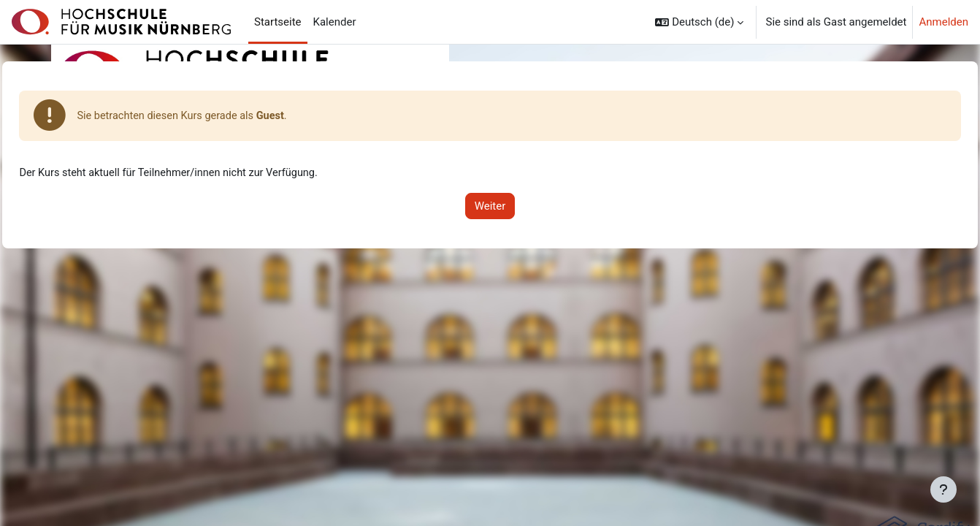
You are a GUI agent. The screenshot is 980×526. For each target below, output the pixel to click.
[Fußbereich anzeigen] (943, 489)
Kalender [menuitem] (335, 22)
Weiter (490, 207)
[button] (699, 22)
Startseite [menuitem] (278, 22)
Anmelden (943, 22)
